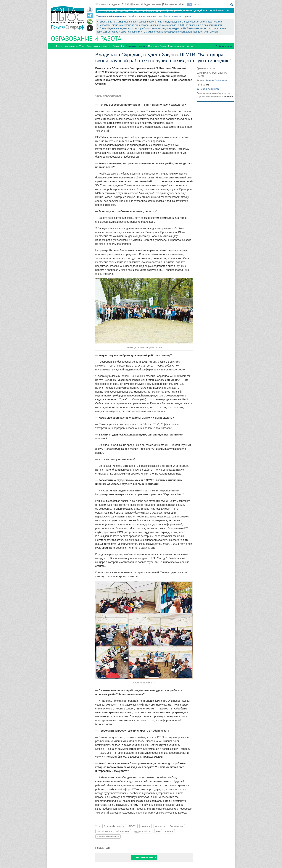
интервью (160, 826)
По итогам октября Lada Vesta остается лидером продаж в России (137, 11)
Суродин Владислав (114, 826)
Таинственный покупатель (180, 46)
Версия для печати (210, 89)
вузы (158, 831)
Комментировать (144, 857)
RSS (126, 4)
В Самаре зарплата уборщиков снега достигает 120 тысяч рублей (181, 32)
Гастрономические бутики (177, 16)
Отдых (116, 46)
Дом (122, 46)
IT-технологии (176, 826)
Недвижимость (71, 46)
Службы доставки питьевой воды (145, 16)
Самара (169, 831)
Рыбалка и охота (224, 46)
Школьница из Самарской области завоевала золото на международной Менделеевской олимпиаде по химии (161, 22)
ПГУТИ (133, 826)
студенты (146, 826)
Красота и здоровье (102, 46)
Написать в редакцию (108, 4)
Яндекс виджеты (151, 4)
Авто (89, 46)
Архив (135, 4)
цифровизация (104, 831)
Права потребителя (157, 46)
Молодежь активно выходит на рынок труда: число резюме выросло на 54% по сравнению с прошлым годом (161, 25)
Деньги (59, 46)
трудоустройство (143, 831)
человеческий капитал (108, 836)
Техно (82, 46)
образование (123, 831)
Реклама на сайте (173, 4)
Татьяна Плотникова (216, 80)
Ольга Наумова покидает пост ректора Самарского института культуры (140, 28)
